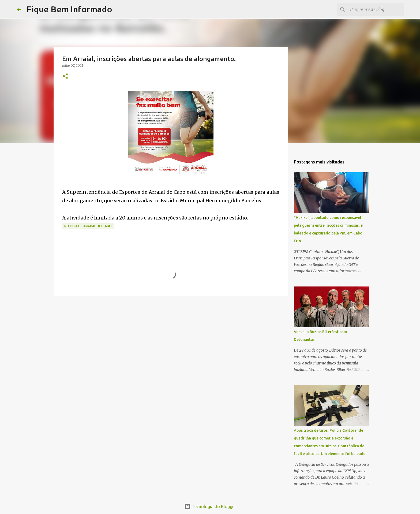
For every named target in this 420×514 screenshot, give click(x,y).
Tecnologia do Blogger (210, 506)
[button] (65, 77)
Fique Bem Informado (69, 9)
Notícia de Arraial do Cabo (88, 226)
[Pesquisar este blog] (376, 9)
